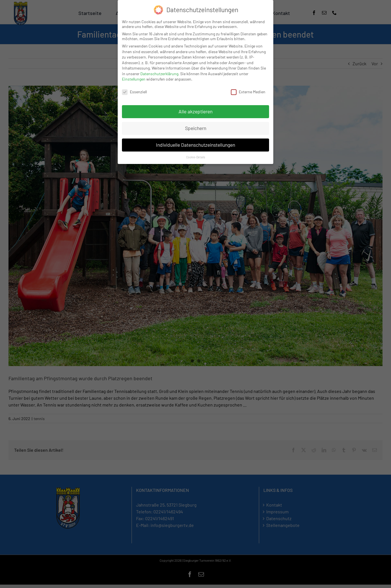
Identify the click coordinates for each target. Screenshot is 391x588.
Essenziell (134, 92)
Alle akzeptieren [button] (195, 111)
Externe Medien (248, 92)
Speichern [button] (196, 128)
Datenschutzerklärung (159, 74)
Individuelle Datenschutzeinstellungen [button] (195, 145)
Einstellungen (134, 79)
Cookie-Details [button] (196, 157)
